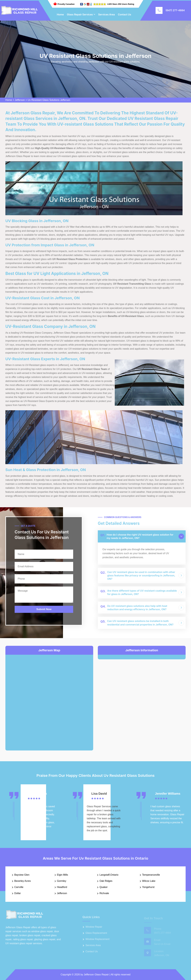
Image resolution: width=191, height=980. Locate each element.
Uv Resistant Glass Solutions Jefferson (49, 100)
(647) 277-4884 (175, 10)
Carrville (19, 887)
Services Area (106, 14)
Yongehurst (148, 887)
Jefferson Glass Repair (96, 975)
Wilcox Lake (149, 881)
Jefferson (20, 100)
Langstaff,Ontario (109, 875)
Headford (62, 887)
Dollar (18, 893)
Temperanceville (151, 875)
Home (60, 14)
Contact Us (125, 14)
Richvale (104, 893)
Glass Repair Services (80, 14)
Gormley (62, 881)
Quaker (104, 887)
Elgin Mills (63, 875)
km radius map (49, 700)
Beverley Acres (23, 881)
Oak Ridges (106, 881)
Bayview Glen (22, 875)
